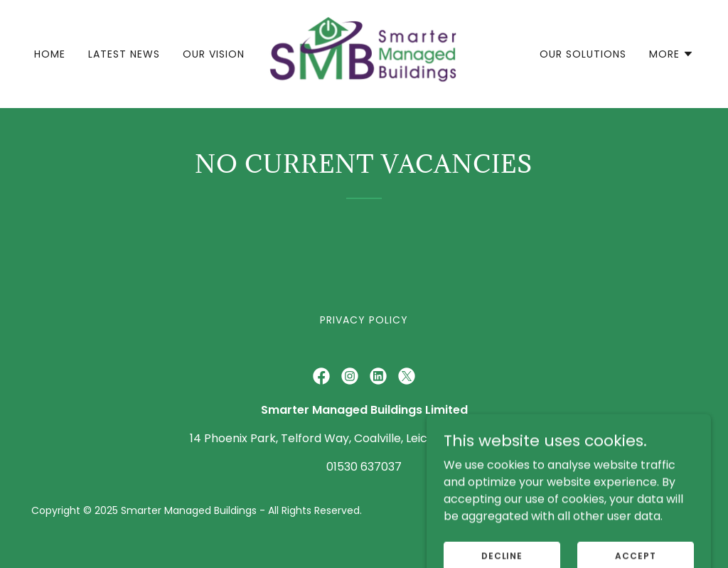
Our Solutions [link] (583, 54)
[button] (671, 54)
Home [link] (50, 54)
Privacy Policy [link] (364, 320)
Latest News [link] (124, 54)
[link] (364, 53)
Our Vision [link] (214, 54)
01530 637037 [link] (364, 467)
